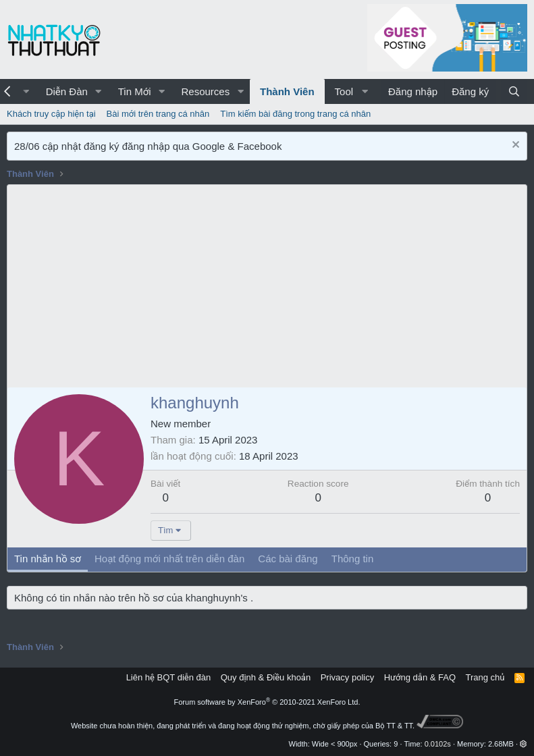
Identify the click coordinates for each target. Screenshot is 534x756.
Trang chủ (485, 677)
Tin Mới (135, 91)
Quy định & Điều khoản (266, 677)
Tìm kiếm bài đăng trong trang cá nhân (295, 114)
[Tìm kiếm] (514, 91)
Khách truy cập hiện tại (51, 114)
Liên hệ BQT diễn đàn (169, 677)
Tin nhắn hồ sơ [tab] (48, 559)
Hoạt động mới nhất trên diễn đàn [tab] (169, 559)
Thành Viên (287, 91)
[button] (99, 91)
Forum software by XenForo (267, 702)
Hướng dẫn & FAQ (420, 677)
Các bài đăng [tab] (288, 559)
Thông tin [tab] (353, 559)
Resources (205, 91)
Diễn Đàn (67, 91)
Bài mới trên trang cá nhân (158, 114)
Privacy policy (347, 677)
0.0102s (438, 744)
